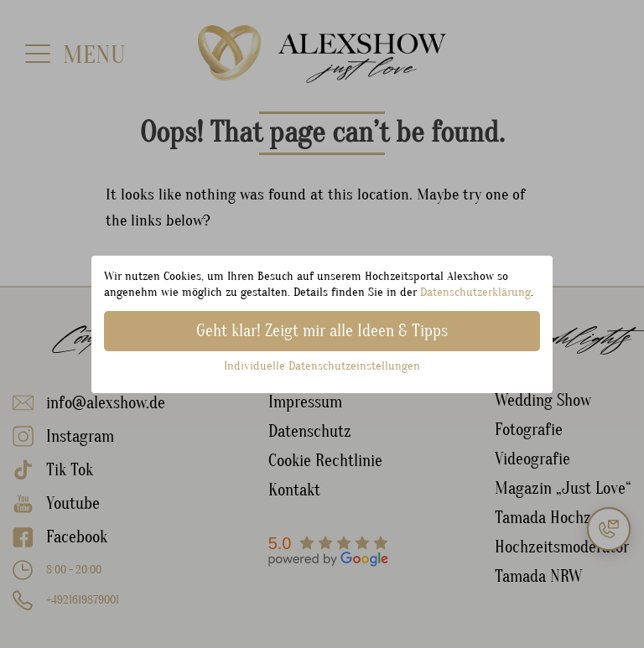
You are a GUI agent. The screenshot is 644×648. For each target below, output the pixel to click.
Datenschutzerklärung (475, 292)
